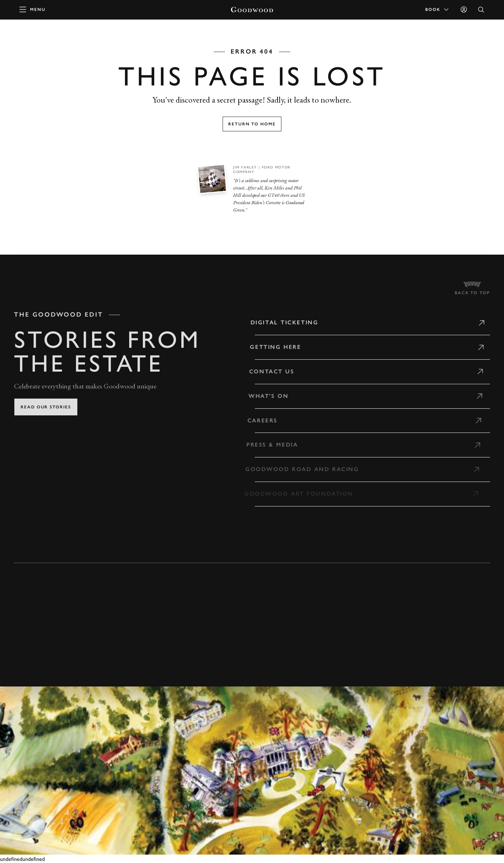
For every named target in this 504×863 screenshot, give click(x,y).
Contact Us (268, 371)
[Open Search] (481, 10)
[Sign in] (464, 9)
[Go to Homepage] (252, 10)
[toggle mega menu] (33, 9)
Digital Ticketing (281, 322)
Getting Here (272, 347)
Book (437, 9)
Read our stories (46, 407)
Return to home (252, 124)
